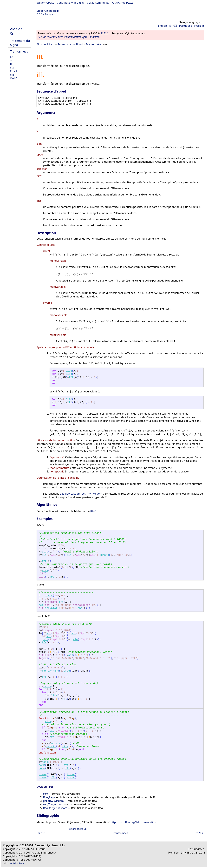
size (69, 371)
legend (43, 658)
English (162, 26)
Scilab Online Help (48, 11)
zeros (49, 596)
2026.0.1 (106, 33)
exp (52, 731)
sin (44, 555)
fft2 (12, 68)
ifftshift (14, 78)
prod (67, 671)
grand (105, 555)
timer (43, 775)
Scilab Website (45, 3)
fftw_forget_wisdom (55, 808)
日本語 (173, 26)
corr (46, 794)
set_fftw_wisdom (92, 494)
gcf (47, 605)
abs (52, 577)
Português (185, 26)
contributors (16, 863)
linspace (48, 630)
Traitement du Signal (71, 44)
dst (12, 60)
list (54, 696)
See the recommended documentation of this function (69, 37)
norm (42, 765)
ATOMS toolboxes (123, 3)
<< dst (41, 833)
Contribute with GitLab (71, 3)
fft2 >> (200, 833)
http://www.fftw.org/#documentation (133, 822)
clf (41, 574)
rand (56, 671)
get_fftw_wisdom (70, 494)
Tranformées (19, 51)
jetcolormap (82, 605)
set (41, 605)
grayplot (51, 608)
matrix (46, 671)
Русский (199, 26)
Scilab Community (98, 3)
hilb (12, 75)
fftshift (13, 71)
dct (12, 57)
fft (11, 64)
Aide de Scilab (16, 31)
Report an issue (77, 829)
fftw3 (94, 511)
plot (42, 577)
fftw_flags (49, 797)
